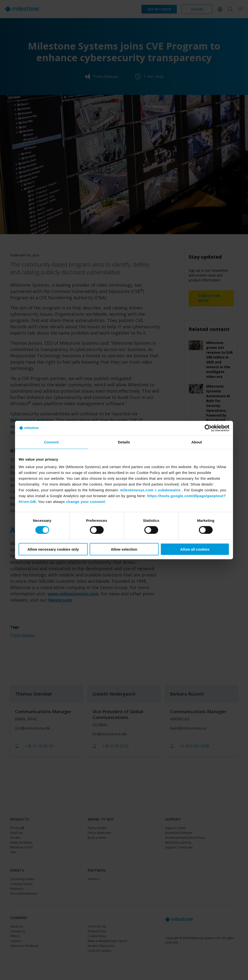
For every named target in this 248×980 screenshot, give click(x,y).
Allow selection (124, 549)
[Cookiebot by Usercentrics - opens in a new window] (208, 428)
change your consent (85, 502)
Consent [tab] (51, 442)
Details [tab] (124, 442)
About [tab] (197, 442)
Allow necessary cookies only (53, 549)
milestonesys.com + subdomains (150, 490)
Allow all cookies (195, 549)
